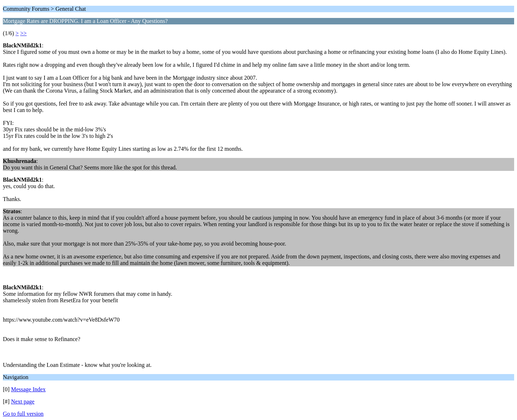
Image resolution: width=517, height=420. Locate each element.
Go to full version (23, 414)
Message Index (28, 389)
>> (23, 33)
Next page (23, 402)
